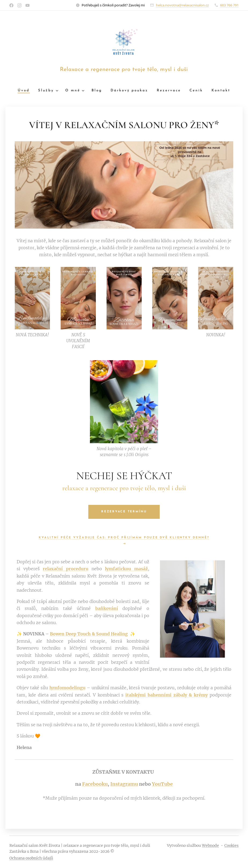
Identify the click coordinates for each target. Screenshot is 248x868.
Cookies (231, 845)
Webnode (210, 845)
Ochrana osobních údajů (31, 858)
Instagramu (124, 784)
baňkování (107, 608)
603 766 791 (229, 5)
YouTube (162, 784)
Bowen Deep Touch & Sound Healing (89, 634)
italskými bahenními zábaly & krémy (167, 695)
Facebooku (95, 784)
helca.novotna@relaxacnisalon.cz (182, 5)
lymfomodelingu (67, 688)
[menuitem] (20, 91)
